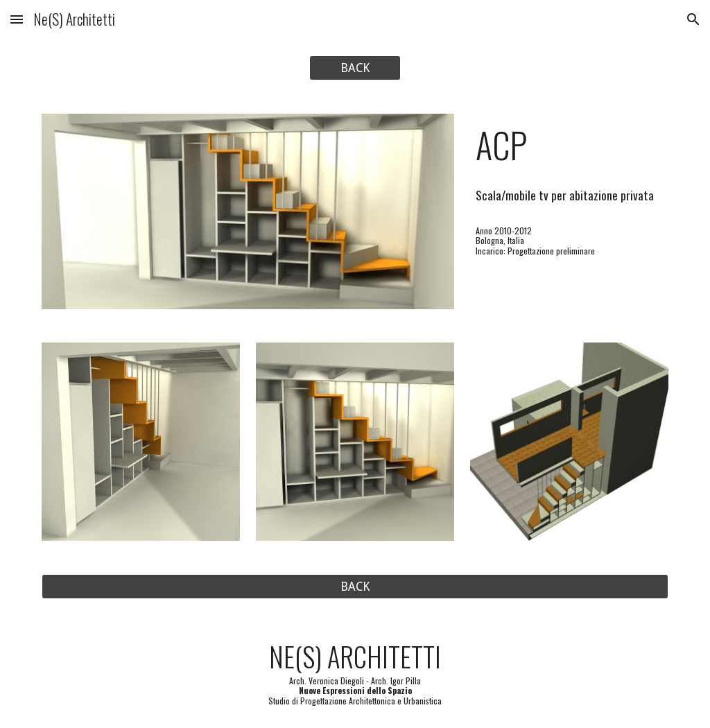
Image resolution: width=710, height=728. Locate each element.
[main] (569, 145)
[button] (17, 19)
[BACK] (355, 68)
